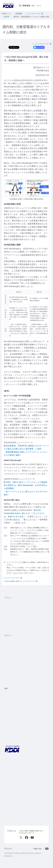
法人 (39, 6)
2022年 (7, 17)
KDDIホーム (6, 14)
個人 (34, 6)
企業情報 (19, 14)
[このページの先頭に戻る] (41, 849)
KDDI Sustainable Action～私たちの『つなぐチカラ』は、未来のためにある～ (25, 513)
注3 (39, 93)
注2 (26, 90)
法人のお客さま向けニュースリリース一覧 (21, 581)
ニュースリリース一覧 (35, 14)
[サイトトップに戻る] (8, 6)
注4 (42, 96)
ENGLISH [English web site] (8, 849)
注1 (21, 83)
